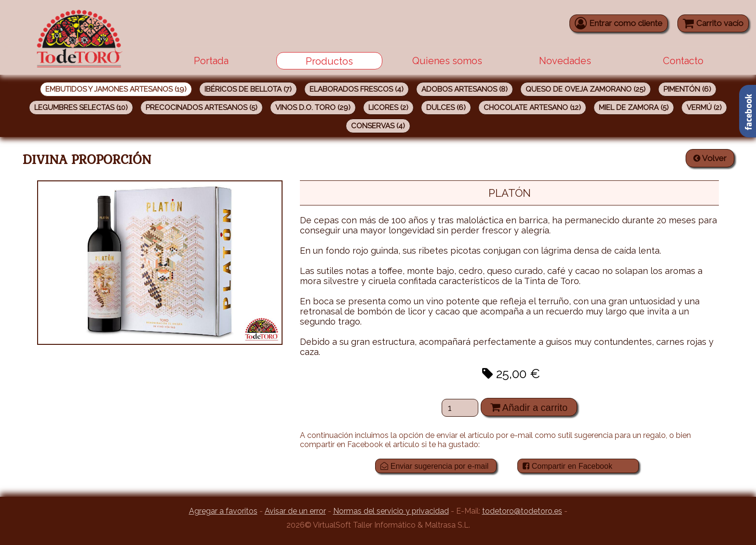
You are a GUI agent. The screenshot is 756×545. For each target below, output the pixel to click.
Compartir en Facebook (567, 466)
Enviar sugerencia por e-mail (434, 466)
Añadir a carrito (529, 407)
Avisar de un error (295, 511)
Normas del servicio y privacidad (391, 511)
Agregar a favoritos (223, 511)
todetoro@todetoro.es (522, 511)
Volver (710, 158)
